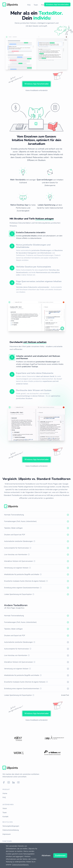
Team (36, 5)
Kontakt (5, 817)
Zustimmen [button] (60, 856)
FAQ (29, 5)
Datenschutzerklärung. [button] (20, 865)
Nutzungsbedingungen (11, 826)
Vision (5, 808)
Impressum (7, 834)
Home (5, 793)
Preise (43, 5)
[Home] (10, 5)
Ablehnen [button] (46, 856)
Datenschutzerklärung (11, 830)
